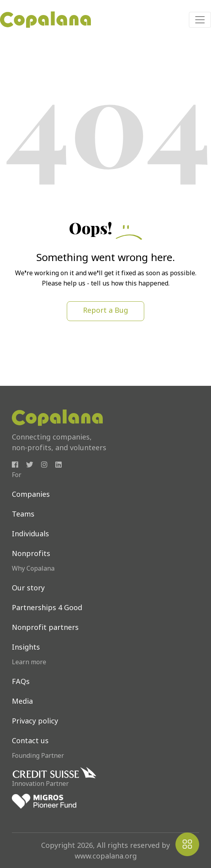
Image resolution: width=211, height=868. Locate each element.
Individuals (30, 535)
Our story (28, 589)
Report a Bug (105, 311)
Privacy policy (35, 722)
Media (22, 702)
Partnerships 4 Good (47, 608)
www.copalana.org (106, 857)
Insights (26, 648)
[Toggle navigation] (200, 20)
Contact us (30, 741)
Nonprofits (31, 554)
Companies (31, 495)
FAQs (21, 682)
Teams (23, 515)
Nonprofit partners (45, 628)
